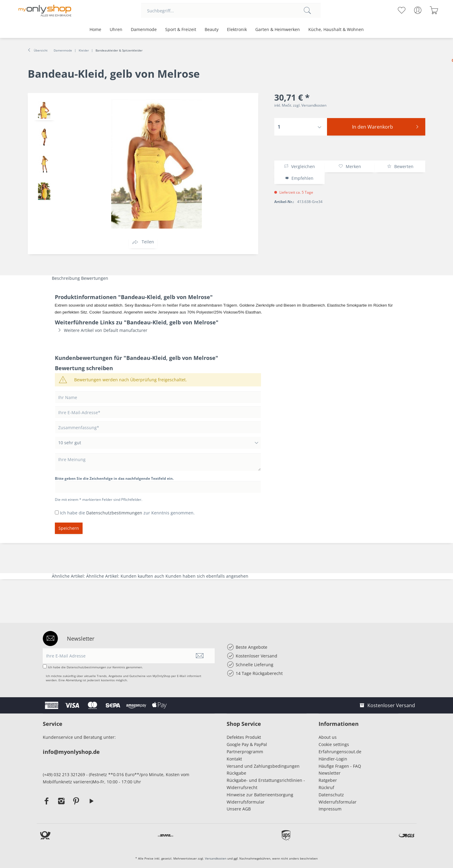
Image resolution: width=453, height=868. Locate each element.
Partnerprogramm (245, 752)
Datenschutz (331, 795)
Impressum (331, 809)
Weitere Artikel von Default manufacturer (101, 330)
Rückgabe (236, 773)
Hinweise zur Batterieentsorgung (260, 795)
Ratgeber (328, 780)
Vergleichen (299, 166)
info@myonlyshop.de (71, 752)
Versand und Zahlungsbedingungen (263, 766)
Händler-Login (333, 759)
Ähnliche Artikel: (69, 576)
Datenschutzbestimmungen (114, 513)
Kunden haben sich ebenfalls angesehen (207, 576)
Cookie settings (334, 744)
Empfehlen (299, 178)
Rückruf (326, 787)
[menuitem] (231, 11)
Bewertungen (95, 278)
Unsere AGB (239, 809)
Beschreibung (66, 278)
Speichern (69, 528)
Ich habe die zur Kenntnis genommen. (127, 513)
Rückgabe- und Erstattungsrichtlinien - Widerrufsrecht (266, 784)
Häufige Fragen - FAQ (340, 766)
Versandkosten (216, 858)
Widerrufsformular (246, 802)
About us (328, 737)
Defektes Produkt (244, 737)
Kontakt (234, 759)
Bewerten (400, 166)
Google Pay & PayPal (247, 744)
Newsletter (330, 773)
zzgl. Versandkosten (310, 105)
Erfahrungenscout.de (340, 752)
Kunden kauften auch (142, 576)
